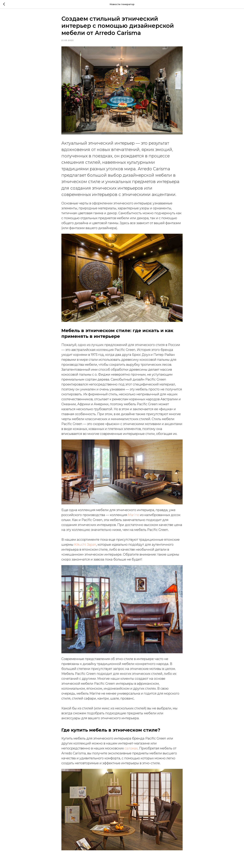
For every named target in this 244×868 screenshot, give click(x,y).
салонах (131, 748)
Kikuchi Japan (85, 545)
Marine (134, 515)
